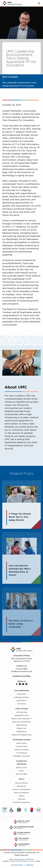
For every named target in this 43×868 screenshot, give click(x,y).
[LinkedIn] (26, 684)
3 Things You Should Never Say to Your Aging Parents (20, 517)
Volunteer (21, 799)
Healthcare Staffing (21, 676)
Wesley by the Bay (22, 750)
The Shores (22, 704)
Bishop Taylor (21, 743)
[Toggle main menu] (39, 3)
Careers (22, 796)
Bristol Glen (21, 694)
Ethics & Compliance (22, 793)
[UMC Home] (12, 3)
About (21, 779)
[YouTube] (23, 684)
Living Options (22, 709)
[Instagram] (20, 684)
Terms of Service (30, 861)
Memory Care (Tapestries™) (22, 719)
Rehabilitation (22, 732)
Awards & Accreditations (22, 789)
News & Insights (10, 77)
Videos (22, 771)
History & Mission (21, 783)
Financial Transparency (22, 802)
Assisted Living (22, 712)
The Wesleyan (22, 753)
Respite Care (21, 728)
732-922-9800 (22, 669)
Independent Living (21, 715)
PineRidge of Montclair (21, 756)
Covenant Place (21, 746)
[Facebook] (17, 684)
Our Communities (21, 691)
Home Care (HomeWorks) (21, 722)
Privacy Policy (15, 861)
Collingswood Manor (21, 697)
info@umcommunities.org (21, 671)
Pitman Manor (22, 701)
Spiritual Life (22, 786)
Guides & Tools (21, 768)
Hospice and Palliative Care (22, 735)
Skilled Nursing (22, 725)
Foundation (21, 761)
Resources (22, 764)
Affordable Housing (22, 740)
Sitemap (30, 865)
